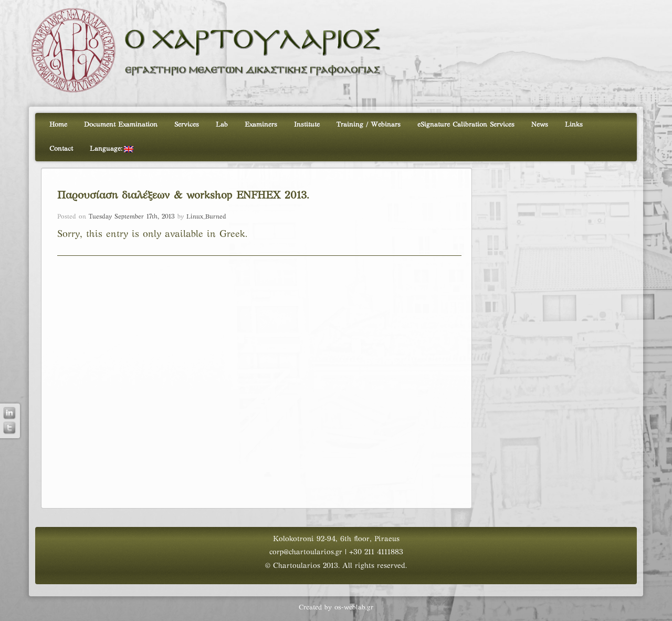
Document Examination (121, 125)
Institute (307, 125)
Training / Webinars (369, 125)
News (540, 125)
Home (58, 125)
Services (187, 125)
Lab (222, 125)
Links (574, 125)
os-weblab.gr (354, 608)
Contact (61, 149)
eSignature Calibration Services (466, 125)
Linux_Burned (206, 217)
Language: (112, 149)
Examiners (261, 125)
